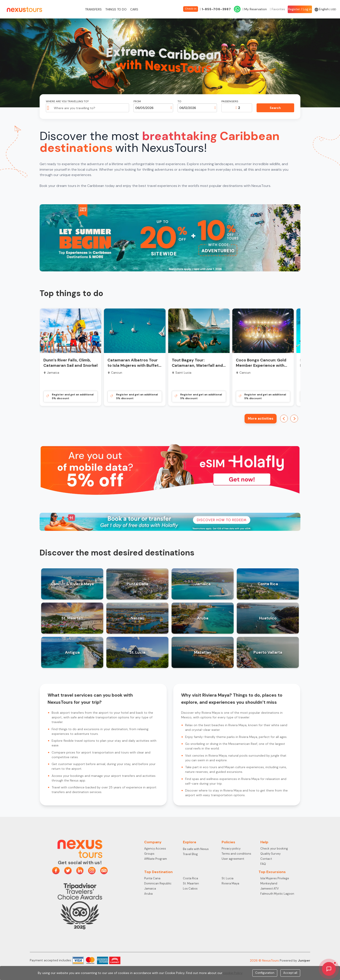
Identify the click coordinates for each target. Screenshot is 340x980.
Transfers (93, 9)
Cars (134, 9)
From (137, 101)
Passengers (230, 101)
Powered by (295, 960)
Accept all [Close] (290, 973)
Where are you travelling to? (67, 101)
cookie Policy (233, 973)
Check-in (191, 9)
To (179, 101)
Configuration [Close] (265, 973)
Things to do (116, 9)
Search (275, 108)
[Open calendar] (171, 108)
